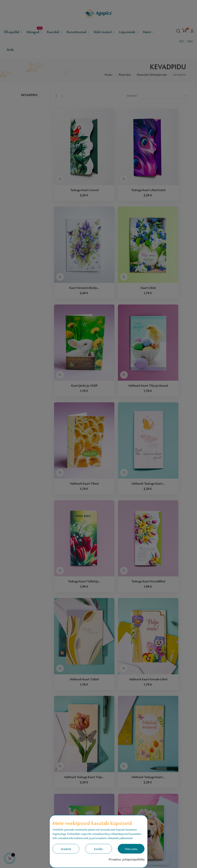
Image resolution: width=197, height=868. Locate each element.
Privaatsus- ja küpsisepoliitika (127, 859)
